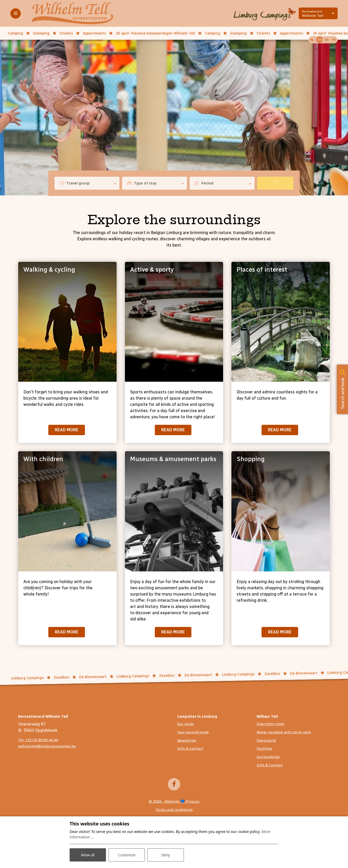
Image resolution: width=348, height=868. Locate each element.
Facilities (264, 749)
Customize (127, 855)
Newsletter (187, 740)
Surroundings (268, 757)
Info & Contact (190, 749)
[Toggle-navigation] (16, 13)
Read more (67, 430)
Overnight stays (270, 724)
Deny (166, 855)
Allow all (88, 855)
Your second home (193, 732)
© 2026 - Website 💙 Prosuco (174, 801)
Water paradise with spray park (284, 732)
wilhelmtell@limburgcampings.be (47, 746)
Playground (266, 740)
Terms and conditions (174, 810)
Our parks (186, 724)
